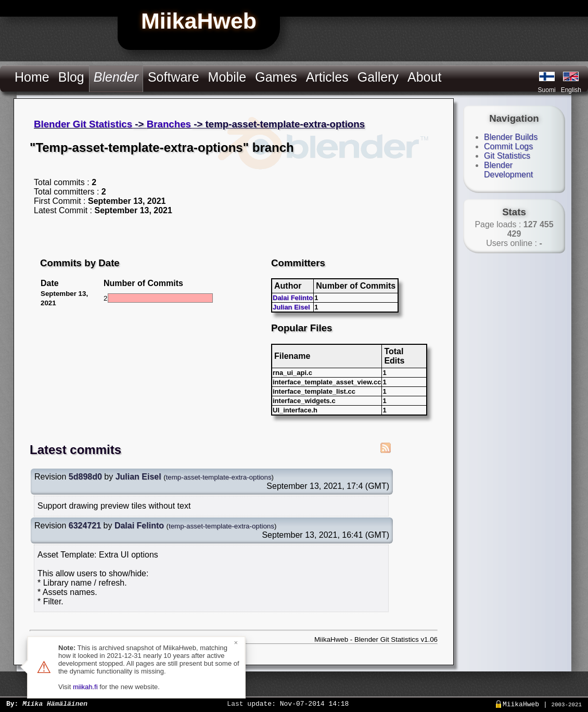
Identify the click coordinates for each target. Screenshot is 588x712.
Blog (71, 77)
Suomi (547, 90)
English (571, 90)
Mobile (227, 77)
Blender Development (508, 170)
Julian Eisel (291, 307)
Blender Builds (511, 137)
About (424, 77)
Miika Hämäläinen (55, 703)
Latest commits (75, 450)
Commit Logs (508, 146)
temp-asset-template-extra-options (219, 477)
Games (276, 77)
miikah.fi (85, 687)
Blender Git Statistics (83, 124)
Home (32, 77)
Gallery (378, 77)
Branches (169, 124)
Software (174, 77)
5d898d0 (85, 477)
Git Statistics (507, 156)
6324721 (85, 526)
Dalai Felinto (293, 298)
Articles (327, 77)
